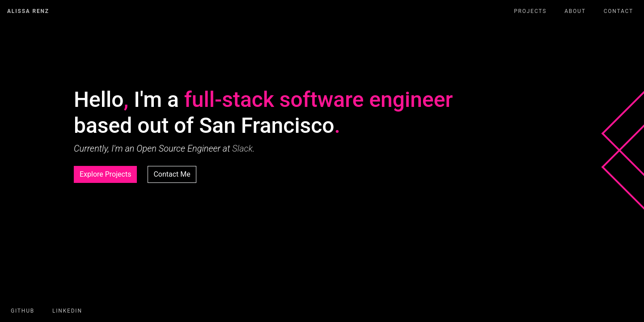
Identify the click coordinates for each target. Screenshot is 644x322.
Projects (530, 11)
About (575, 11)
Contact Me (172, 174)
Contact (619, 11)
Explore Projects (105, 174)
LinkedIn (67, 311)
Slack (242, 148)
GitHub (23, 311)
